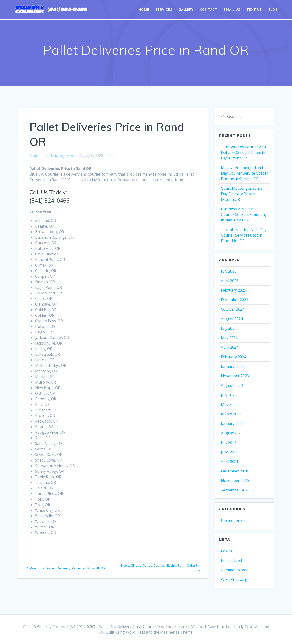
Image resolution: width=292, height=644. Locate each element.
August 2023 (232, 385)
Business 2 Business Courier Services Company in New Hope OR (244, 215)
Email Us (232, 9)
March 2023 (231, 414)
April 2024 (230, 347)
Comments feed (235, 570)
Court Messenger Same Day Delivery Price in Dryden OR (242, 194)
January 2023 (232, 423)
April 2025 (230, 281)
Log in (226, 551)
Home (144, 9)
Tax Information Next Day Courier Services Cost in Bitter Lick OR (244, 235)
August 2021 (232, 433)
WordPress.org (234, 579)
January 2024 (232, 366)
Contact (209, 9)
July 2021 (229, 442)
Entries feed (231, 560)
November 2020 (235, 481)
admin (38, 156)
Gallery (186, 9)
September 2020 (235, 490)
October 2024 (233, 309)
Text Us (254, 9)
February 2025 (234, 290)
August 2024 (232, 319)
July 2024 (229, 328)
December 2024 (235, 300)
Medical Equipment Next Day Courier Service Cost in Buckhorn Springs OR (245, 173)
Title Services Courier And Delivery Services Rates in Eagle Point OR (243, 153)
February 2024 (234, 357)
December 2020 (235, 471)
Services (164, 9)
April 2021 (230, 462)
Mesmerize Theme (176, 632)
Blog (273, 9)
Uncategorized (64, 156)
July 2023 (229, 395)
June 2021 (230, 452)
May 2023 (229, 404)
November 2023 (235, 376)
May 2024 (229, 338)
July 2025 (229, 271)
